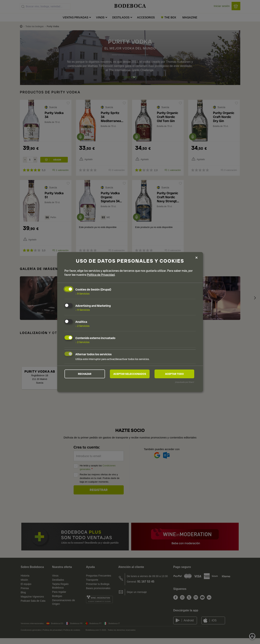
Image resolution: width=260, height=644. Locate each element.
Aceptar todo (174, 374)
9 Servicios (83, 293)
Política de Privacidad (101, 275)
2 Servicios (83, 326)
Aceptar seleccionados (130, 374)
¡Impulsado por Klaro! (184, 382)
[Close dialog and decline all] (197, 258)
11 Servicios (83, 310)
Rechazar (85, 374)
